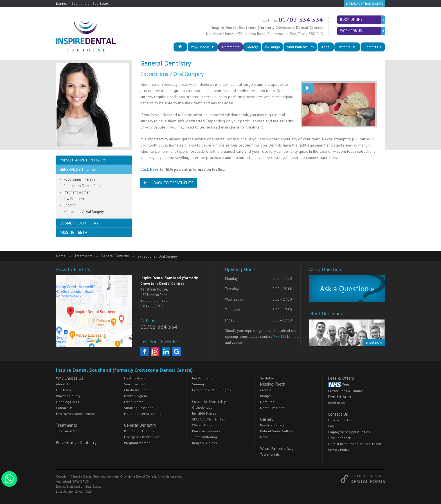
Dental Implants (273, 408)
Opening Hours (67, 402)
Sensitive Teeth (136, 384)
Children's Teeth (136, 390)
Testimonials (270, 454)
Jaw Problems (75, 199)
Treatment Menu (69, 431)
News (264, 437)
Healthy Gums (135, 378)
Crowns (266, 390)
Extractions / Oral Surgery (84, 212)
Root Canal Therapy (79, 179)
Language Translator (364, 4)
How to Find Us (340, 420)
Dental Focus (368, 481)
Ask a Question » (347, 289)
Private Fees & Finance (346, 391)
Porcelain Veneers (206, 431)
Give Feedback (339, 438)
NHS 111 (280, 337)
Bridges (266, 396)
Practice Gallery (68, 396)
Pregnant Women (77, 192)
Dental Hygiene (136, 396)
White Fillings (202, 425)
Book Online (351, 20)
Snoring (70, 205)
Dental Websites (364, 476)
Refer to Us (347, 47)
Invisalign (272, 47)
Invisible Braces (204, 413)
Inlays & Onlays (204, 443)
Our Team (63, 390)
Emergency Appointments (76, 414)
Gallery (252, 47)
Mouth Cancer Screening (143, 414)
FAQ (331, 426)
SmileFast (268, 378)
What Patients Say (300, 47)
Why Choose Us (203, 47)
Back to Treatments (174, 183)
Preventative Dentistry (83, 160)
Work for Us (351, 31)
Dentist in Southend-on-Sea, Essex (355, 444)
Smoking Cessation (139, 408)
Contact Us (373, 47)
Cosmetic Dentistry (79, 223)
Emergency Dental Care (82, 186)
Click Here (149, 169)
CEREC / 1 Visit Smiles (209, 419)
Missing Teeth (73, 232)
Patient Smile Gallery (277, 431)
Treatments (230, 47)
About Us (63, 384)
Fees (326, 47)
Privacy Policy (339, 450)
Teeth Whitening (204, 437)
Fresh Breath (134, 402)
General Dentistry (78, 169)
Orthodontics (202, 407)
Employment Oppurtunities (349, 432)
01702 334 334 (301, 20)
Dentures (267, 402)
